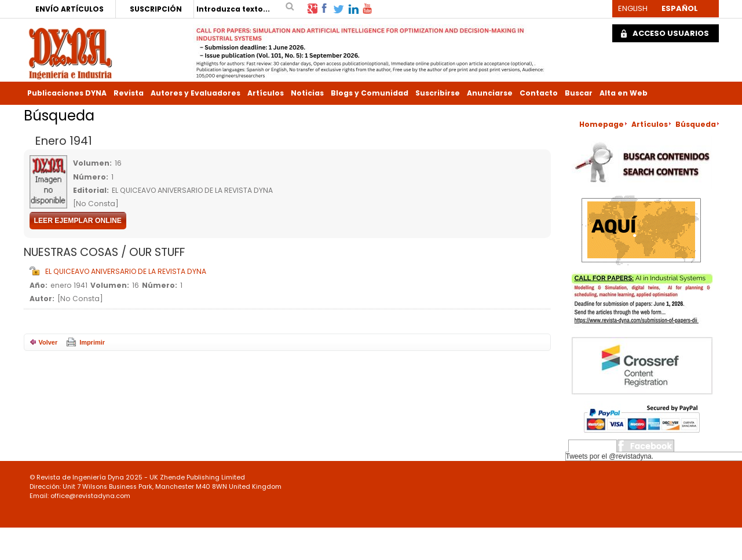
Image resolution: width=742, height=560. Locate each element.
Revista (129, 93)
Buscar (579, 93)
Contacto (539, 93)
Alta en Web (624, 93)
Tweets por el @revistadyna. (610, 456)
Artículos (266, 93)
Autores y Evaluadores (195, 93)
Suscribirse (438, 93)
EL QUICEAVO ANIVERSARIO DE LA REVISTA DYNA (126, 271)
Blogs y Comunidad (370, 93)
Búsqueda (696, 124)
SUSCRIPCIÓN (156, 9)
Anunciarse (490, 93)
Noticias (307, 93)
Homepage (602, 124)
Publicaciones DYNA (67, 93)
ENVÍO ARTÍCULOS (70, 9)
